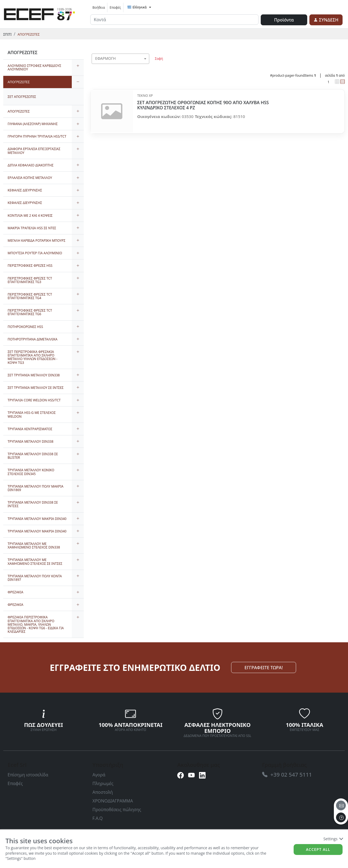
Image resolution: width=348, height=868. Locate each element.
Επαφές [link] (115, 7)
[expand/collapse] (78, 67)
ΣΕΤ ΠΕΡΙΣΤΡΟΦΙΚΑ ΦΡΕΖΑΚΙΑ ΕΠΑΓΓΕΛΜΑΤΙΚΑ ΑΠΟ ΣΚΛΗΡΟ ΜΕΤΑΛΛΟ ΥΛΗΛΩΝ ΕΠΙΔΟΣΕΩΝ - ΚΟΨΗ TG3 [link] (32, 357)
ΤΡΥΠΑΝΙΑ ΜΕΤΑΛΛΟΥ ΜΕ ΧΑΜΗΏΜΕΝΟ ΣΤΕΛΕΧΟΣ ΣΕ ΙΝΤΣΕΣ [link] (35, 562)
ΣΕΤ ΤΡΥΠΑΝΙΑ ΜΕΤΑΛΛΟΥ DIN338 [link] (34, 375)
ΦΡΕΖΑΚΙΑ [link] (15, 592)
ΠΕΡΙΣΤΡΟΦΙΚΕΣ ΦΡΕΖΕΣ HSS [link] (30, 266)
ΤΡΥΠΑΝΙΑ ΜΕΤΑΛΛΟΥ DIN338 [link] (30, 441)
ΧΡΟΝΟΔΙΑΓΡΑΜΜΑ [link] (113, 801)
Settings (333, 839)
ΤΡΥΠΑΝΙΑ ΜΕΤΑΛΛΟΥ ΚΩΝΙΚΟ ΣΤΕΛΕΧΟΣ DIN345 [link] (31, 472)
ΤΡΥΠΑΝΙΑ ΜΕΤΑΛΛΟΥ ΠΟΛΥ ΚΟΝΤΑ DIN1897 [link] (35, 578)
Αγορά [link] (99, 775)
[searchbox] (146, 65)
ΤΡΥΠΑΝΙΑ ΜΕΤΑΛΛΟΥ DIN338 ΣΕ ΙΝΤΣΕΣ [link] (33, 504)
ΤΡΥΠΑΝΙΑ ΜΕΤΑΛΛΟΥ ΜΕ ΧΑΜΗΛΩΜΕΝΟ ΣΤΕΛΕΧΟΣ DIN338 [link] (34, 545)
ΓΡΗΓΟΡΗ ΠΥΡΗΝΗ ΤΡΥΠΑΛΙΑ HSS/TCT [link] (37, 136)
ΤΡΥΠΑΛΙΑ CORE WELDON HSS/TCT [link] (34, 400)
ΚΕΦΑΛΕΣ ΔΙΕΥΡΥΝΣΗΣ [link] (25, 190)
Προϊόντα (284, 20)
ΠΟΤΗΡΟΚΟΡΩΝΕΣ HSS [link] (25, 327)
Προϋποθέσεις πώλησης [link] (117, 810)
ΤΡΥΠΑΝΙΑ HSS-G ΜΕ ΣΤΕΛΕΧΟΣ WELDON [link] (32, 414)
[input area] (174, 20)
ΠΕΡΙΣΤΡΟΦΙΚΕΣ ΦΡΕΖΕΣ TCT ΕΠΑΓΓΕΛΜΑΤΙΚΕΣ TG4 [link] (30, 296)
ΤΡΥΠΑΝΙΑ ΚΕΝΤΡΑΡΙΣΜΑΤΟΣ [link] (30, 429)
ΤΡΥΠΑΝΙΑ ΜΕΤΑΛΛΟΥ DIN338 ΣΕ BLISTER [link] (33, 456)
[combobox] (120, 59)
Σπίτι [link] (7, 34)
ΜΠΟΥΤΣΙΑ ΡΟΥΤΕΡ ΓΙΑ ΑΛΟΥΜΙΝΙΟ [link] (35, 253)
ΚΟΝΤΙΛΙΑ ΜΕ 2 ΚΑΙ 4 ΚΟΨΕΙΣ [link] (30, 216)
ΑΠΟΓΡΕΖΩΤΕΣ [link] (28, 34)
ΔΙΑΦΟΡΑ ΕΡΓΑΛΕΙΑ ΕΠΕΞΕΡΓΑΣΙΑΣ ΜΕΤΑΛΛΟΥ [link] (34, 151)
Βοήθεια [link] (99, 7)
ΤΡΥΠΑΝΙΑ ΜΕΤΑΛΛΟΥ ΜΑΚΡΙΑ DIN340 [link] (37, 519)
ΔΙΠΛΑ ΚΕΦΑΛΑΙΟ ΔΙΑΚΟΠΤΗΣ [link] (31, 165)
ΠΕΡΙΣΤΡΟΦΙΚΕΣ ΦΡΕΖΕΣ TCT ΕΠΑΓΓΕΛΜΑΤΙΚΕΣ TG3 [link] (30, 280)
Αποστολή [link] (103, 792)
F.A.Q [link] (98, 818)
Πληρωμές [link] (103, 783)
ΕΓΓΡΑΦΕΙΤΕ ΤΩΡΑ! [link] (264, 668)
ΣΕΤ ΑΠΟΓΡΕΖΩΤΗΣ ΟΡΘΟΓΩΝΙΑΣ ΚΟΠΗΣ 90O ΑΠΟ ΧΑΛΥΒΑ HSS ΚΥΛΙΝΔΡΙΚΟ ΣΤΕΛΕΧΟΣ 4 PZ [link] (203, 105)
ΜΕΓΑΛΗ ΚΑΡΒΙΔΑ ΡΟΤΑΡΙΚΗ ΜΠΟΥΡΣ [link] (37, 241)
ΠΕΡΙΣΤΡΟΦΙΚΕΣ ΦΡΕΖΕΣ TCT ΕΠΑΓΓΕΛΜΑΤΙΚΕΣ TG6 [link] (30, 312)
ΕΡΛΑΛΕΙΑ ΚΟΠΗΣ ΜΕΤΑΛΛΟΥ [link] (30, 178)
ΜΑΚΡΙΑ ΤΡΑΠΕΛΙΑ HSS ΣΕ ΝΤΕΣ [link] (32, 228)
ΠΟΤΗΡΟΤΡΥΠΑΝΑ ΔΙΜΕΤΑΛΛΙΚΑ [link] (32, 339)
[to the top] (341, 817)
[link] (39, 13)
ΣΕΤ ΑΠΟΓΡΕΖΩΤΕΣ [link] (22, 97)
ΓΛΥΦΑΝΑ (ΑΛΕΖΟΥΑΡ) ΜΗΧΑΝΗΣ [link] (33, 124)
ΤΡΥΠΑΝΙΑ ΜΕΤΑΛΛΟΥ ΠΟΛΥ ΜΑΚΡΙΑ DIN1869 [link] (35, 488)
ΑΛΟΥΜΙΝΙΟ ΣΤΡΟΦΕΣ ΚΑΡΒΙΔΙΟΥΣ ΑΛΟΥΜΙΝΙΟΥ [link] (34, 67)
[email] (341, 805)
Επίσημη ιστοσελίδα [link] (28, 775)
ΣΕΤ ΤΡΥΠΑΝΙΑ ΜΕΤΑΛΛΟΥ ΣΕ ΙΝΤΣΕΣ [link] (36, 388)
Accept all (318, 849)
